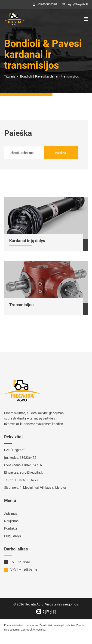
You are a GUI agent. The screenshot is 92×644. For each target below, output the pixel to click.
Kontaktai (11, 528)
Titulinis (10, 76)
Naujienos (11, 521)
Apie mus (11, 514)
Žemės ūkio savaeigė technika (57, 625)
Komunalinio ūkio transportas (21, 625)
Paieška (61, 153)
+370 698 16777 (27, 480)
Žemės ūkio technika (33, 630)
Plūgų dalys (12, 536)
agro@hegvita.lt (31, 472)
